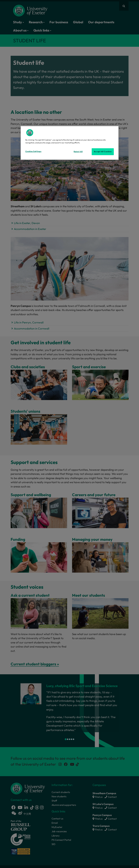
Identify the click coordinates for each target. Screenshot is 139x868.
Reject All (78, 152)
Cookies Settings (33, 151)
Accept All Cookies (103, 152)
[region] (70, 143)
